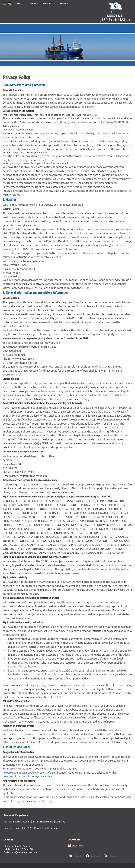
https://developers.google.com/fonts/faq (28, 772)
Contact (33, 3)
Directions (49, 3)
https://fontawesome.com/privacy (32, 801)
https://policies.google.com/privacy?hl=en (28, 776)
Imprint (20, 3)
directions (78, 845)
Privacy (64, 3)
